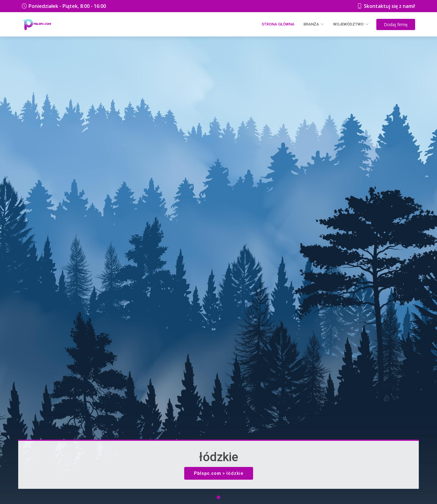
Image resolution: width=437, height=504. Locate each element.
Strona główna (278, 24)
